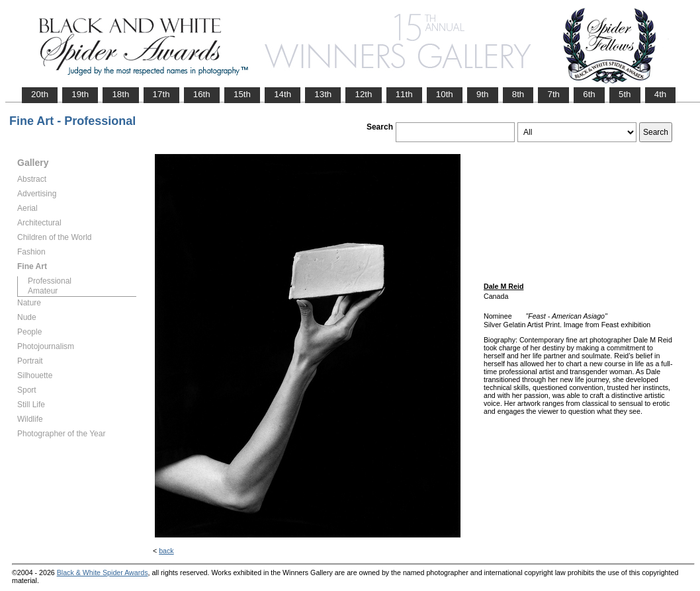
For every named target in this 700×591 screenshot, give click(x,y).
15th (242, 94)
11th (404, 94)
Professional (50, 281)
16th (202, 94)
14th (283, 94)
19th (80, 94)
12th (363, 94)
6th (589, 94)
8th (518, 94)
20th (40, 94)
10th (445, 94)
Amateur (43, 291)
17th (161, 94)
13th (323, 94)
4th (661, 94)
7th (553, 94)
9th (483, 94)
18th (120, 94)
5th (625, 94)
